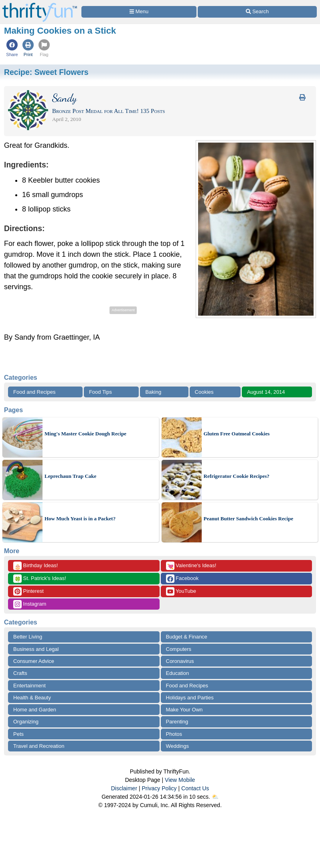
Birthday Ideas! (35, 566)
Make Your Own (184, 710)
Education (178, 673)
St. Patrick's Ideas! (40, 579)
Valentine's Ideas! (191, 566)
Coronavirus (180, 661)
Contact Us (195, 788)
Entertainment (29, 686)
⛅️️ (215, 797)
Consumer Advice (34, 661)
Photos (174, 734)
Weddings (178, 746)
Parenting (177, 722)
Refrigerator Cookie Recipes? (237, 476)
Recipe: (46, 72)
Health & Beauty (32, 698)
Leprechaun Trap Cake (70, 476)
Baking (153, 392)
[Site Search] (257, 12)
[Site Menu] (139, 12)
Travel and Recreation (39, 746)
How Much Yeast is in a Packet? (80, 519)
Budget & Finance (187, 637)
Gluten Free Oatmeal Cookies (237, 434)
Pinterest (28, 591)
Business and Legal (36, 649)
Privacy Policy (159, 788)
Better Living (28, 637)
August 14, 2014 (266, 392)
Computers (179, 649)
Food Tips (100, 392)
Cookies (204, 392)
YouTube (181, 591)
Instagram (30, 604)
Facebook (182, 579)
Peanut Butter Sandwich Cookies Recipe (249, 519)
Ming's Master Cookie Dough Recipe (85, 434)
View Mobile (180, 780)
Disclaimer (124, 788)
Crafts (20, 673)
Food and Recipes (34, 392)
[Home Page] (40, 5)
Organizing (26, 722)
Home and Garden (35, 710)
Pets (18, 734)
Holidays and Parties (190, 698)
